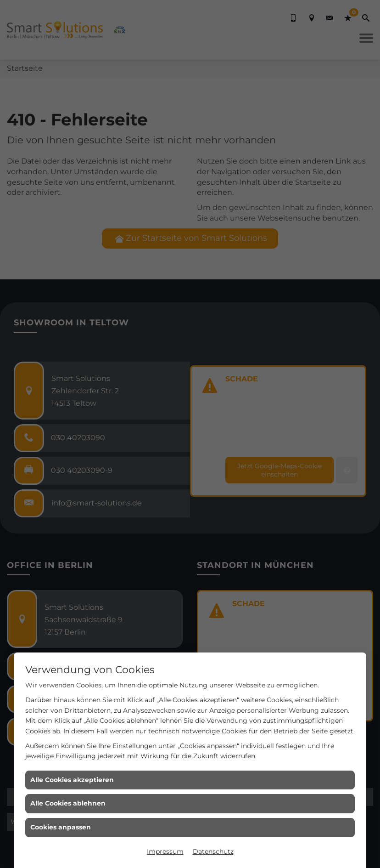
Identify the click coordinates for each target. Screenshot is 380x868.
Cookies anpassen (61, 827)
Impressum (165, 851)
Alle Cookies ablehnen (68, 803)
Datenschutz (213, 851)
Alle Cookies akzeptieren (72, 780)
